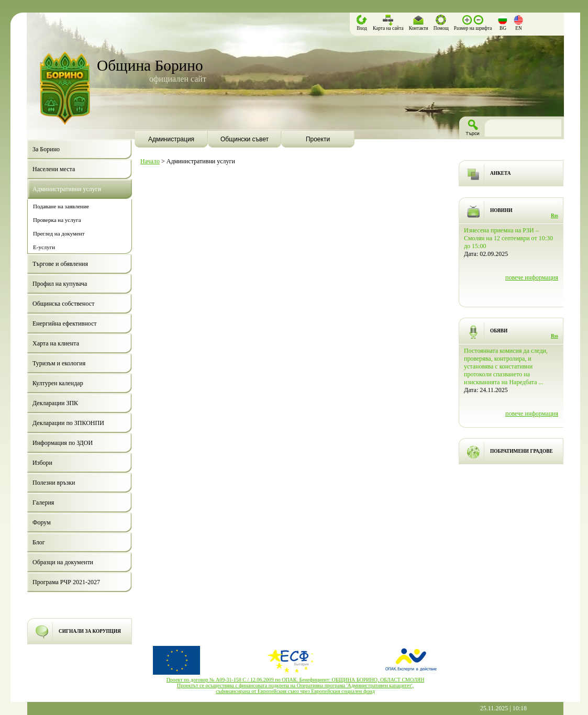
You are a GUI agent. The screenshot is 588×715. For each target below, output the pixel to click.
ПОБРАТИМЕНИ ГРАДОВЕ (522, 451)
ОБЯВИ (499, 331)
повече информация (532, 277)
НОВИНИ (501, 210)
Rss (554, 216)
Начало (150, 161)
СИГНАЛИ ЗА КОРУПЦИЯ (90, 631)
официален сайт (178, 79)
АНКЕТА (500, 173)
